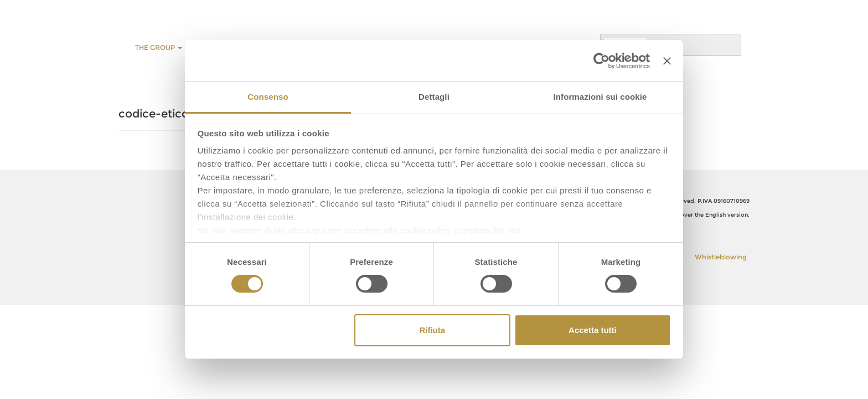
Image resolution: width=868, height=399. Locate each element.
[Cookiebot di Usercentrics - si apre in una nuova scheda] (601, 61)
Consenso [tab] (268, 97)
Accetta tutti (593, 330)
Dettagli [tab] (434, 97)
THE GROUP (159, 47)
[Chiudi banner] (667, 61)
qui (320, 230)
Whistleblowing (721, 257)
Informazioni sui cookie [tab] (600, 97)
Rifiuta (432, 330)
